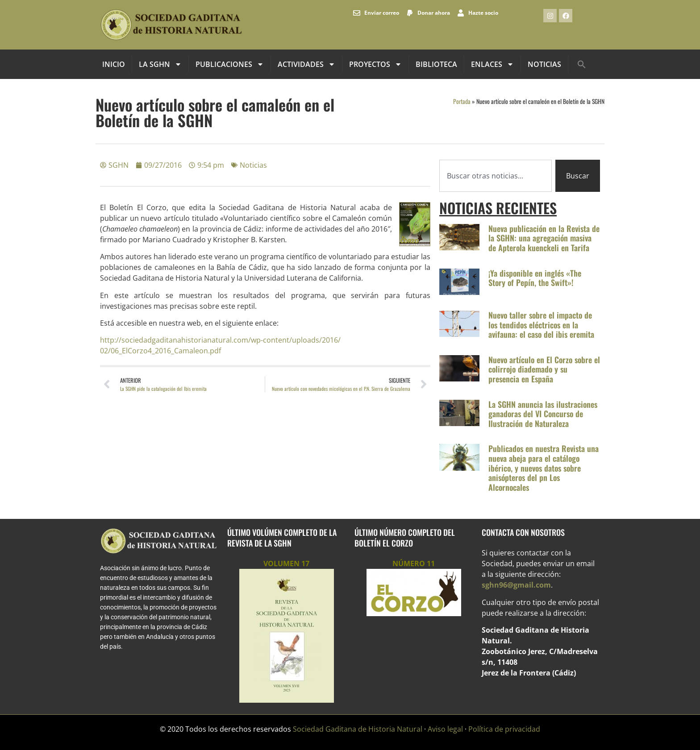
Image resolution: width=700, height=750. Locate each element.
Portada (462, 101)
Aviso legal (445, 729)
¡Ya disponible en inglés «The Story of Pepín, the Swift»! (535, 278)
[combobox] (496, 176)
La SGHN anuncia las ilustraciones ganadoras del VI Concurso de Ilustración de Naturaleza (543, 414)
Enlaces (492, 64)
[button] (582, 64)
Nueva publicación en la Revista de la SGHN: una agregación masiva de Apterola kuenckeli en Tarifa (544, 238)
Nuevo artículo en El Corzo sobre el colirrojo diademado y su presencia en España (544, 369)
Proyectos (375, 64)
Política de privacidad (504, 729)
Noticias (544, 64)
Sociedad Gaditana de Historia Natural (358, 729)
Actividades (306, 64)
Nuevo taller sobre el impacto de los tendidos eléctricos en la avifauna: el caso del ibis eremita (541, 325)
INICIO (114, 64)
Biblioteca (436, 64)
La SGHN (160, 64)
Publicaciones (230, 64)
